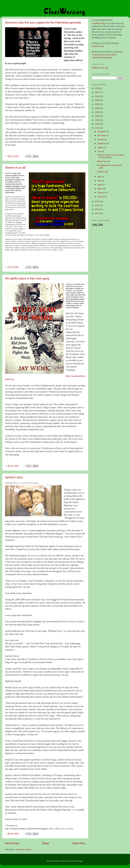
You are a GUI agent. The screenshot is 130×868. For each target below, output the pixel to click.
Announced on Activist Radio (105, 55)
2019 (97, 116)
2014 (97, 205)
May (100, 181)
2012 (97, 213)
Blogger (80, 861)
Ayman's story (14, 477)
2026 (97, 88)
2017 (97, 124)
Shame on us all (15, 168)
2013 (97, 209)
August (101, 147)
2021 (97, 108)
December (102, 132)
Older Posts (79, 843)
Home (46, 843)
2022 (97, 104)
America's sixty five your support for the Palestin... (110, 156)
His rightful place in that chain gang (27, 278)
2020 (97, 112)
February (101, 193)
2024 (97, 96)
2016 (97, 128)
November (102, 135)
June (100, 177)
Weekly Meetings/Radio (102, 57)
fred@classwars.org (100, 68)
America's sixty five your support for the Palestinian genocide (43, 23)
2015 (97, 201)
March (100, 189)
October (101, 139)
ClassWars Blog (98, 23)
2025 (97, 92)
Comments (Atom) (24, 849)
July (99, 151)
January (101, 196)
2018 (97, 120)
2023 (97, 100)
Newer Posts (12, 843)
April (100, 185)
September (102, 143)
